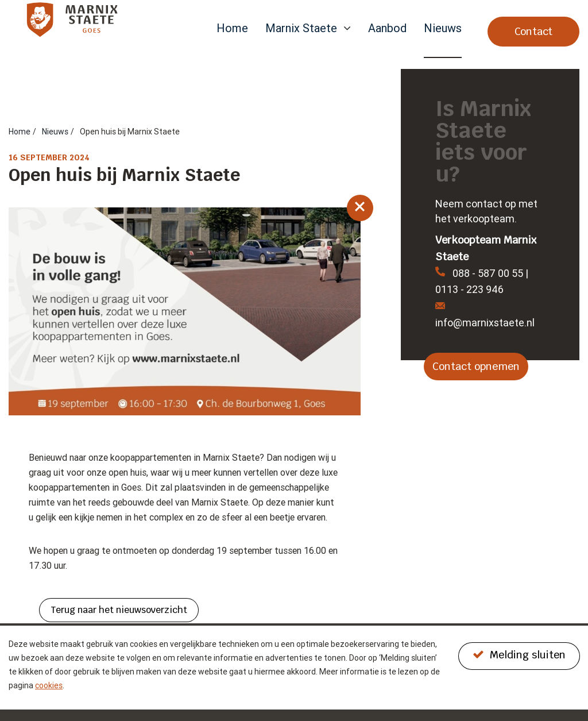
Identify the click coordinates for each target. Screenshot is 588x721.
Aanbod (387, 29)
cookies (49, 685)
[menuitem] (232, 40)
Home (232, 29)
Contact (534, 31)
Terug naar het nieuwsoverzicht (119, 610)
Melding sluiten (519, 655)
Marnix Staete (301, 29)
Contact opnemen (476, 366)
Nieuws (443, 29)
